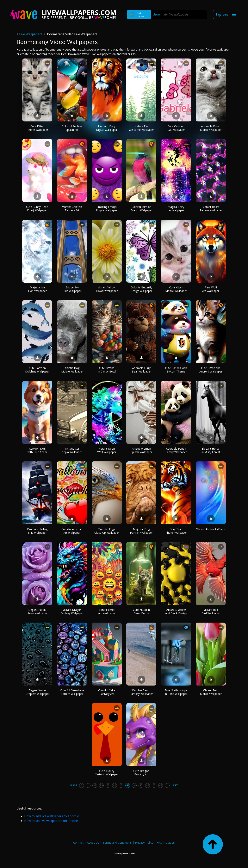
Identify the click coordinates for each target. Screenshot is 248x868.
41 (115, 785)
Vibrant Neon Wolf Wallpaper (107, 450)
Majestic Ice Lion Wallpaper (37, 289)
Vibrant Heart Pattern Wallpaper (211, 209)
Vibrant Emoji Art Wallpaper (107, 611)
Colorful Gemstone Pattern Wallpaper (72, 692)
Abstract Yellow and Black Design (176, 611)
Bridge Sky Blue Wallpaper (72, 289)
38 (95, 785)
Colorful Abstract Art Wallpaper (72, 531)
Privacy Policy (144, 842)
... (88, 785)
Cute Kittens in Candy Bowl (107, 370)
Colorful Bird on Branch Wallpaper (141, 209)
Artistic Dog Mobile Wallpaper (72, 370)
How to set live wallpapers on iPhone (51, 821)
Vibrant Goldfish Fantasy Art (72, 209)
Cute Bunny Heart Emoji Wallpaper (37, 209)
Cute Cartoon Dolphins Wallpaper (37, 370)
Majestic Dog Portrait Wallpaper (141, 531)
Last (175, 785)
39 (101, 785)
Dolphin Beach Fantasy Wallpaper (141, 692)
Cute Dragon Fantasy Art (141, 773)
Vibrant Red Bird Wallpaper (211, 611)
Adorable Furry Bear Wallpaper (141, 370)
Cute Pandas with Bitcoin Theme (176, 370)
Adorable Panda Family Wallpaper (176, 450)
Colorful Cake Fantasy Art (107, 692)
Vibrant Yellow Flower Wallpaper (107, 289)
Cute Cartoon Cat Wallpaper (176, 128)
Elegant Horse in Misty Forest (211, 450)
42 (121, 785)
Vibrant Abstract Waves (211, 529)
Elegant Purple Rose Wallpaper (37, 611)
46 (147, 785)
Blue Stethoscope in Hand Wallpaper (176, 692)
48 (161, 785)
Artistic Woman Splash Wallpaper (141, 450)
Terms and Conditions (117, 842)
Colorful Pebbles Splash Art (72, 128)
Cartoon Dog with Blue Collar (37, 450)
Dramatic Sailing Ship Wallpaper (37, 531)
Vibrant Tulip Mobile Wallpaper (211, 692)
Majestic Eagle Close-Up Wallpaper (107, 531)
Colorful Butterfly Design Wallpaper (141, 289)
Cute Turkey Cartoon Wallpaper (107, 773)
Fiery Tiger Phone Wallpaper (176, 531)
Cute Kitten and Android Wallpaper (211, 370)
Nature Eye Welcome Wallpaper (141, 128)
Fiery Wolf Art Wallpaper (211, 289)
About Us (93, 842)
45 (141, 785)
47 (154, 785)
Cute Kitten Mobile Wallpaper (176, 289)
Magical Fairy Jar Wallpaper (176, 209)
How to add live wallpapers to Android (52, 816)
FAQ (159, 842)
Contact (78, 842)
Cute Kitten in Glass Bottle (141, 611)
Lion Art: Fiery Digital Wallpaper (107, 128)
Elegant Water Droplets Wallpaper (37, 692)
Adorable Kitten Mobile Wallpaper (211, 128)
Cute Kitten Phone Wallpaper (37, 128)
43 (128, 785)
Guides (170, 842)
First (74, 785)
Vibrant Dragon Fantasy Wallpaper (72, 611)
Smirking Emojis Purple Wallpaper (107, 209)
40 (108, 785)
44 (134, 785)
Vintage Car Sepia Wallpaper (72, 450)
